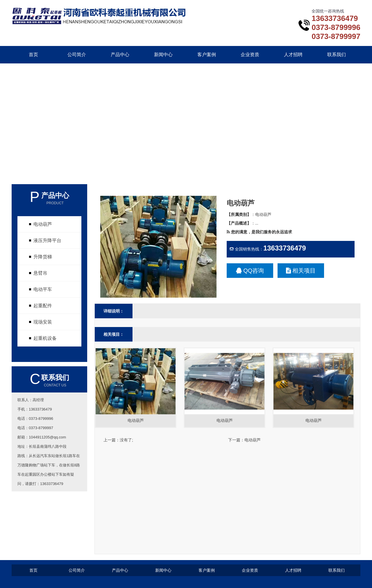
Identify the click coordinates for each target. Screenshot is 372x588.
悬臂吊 (40, 273)
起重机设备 (45, 338)
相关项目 (301, 271)
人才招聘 (293, 55)
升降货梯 (43, 257)
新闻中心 (163, 55)
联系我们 (337, 55)
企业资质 (250, 55)
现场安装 (43, 322)
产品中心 (120, 55)
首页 (33, 55)
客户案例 (207, 55)
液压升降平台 (47, 240)
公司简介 (77, 55)
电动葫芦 (43, 224)
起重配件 (43, 306)
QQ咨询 (250, 271)
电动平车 (43, 289)
